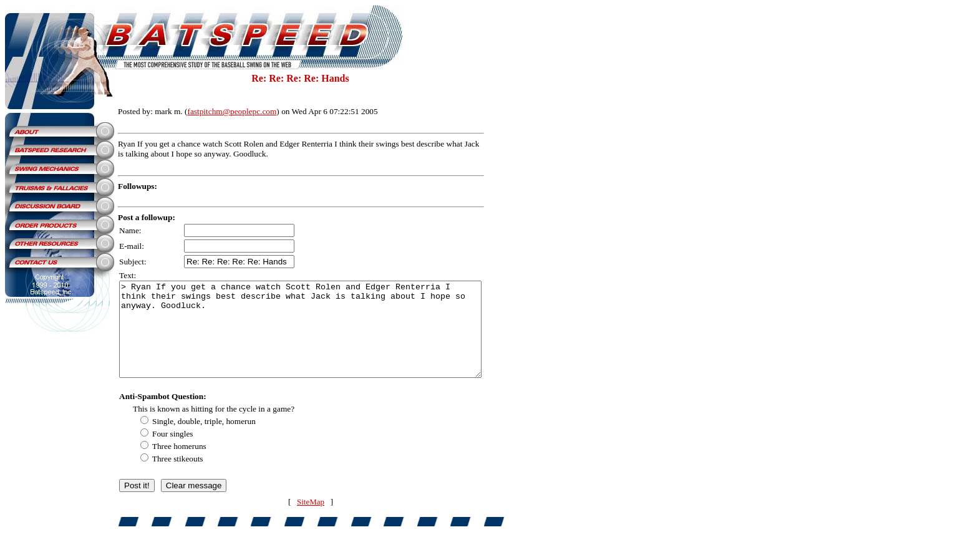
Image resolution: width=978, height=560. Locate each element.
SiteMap (322, 520)
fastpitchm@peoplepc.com (232, 111)
